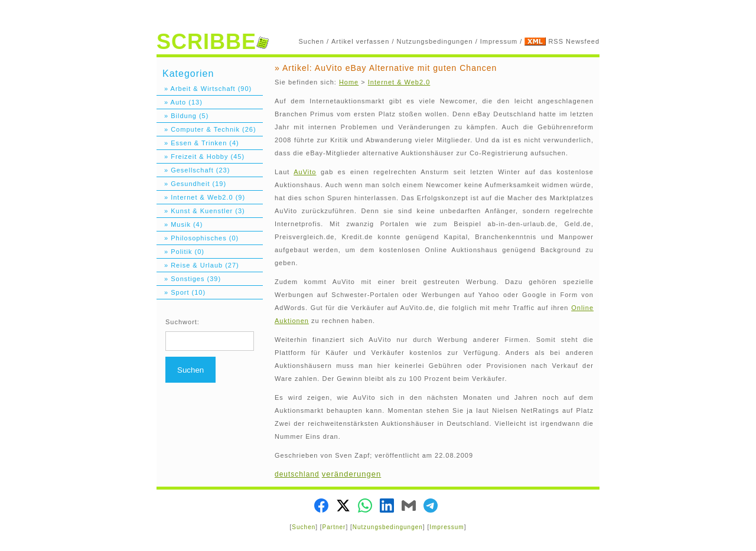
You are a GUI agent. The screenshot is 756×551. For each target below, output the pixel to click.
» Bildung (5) (183, 116)
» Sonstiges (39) (189, 279)
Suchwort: (183, 322)
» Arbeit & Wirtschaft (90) (204, 89)
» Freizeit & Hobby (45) (201, 157)
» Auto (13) (180, 102)
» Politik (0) (180, 252)
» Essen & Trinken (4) (198, 143)
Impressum (499, 41)
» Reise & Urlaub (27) (198, 265)
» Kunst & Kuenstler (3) (201, 211)
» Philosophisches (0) (198, 238)
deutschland (297, 474)
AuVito (305, 172)
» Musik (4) (180, 224)
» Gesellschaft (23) (193, 170)
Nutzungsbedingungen (435, 41)
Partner (334, 527)
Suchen (312, 41)
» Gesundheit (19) (191, 184)
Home (349, 82)
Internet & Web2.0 (399, 82)
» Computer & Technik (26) (206, 129)
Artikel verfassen (360, 41)
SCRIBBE (213, 42)
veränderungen (351, 474)
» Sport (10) (181, 292)
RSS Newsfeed (574, 41)
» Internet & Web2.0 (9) (201, 197)
